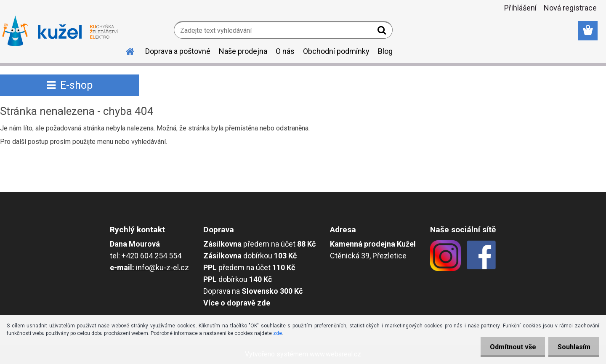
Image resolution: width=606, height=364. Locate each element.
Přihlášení (520, 8)
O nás (285, 51)
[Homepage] (125, 50)
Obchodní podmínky (336, 51)
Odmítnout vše (508, 347)
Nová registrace (570, 8)
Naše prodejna (243, 51)
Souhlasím (572, 347)
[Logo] (60, 31)
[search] (383, 32)
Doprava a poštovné (178, 51)
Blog (385, 51)
